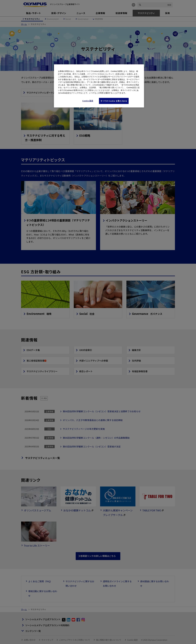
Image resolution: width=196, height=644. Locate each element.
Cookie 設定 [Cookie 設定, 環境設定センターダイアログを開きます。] (88, 101)
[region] (99, 86)
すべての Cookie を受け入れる (114, 101)
